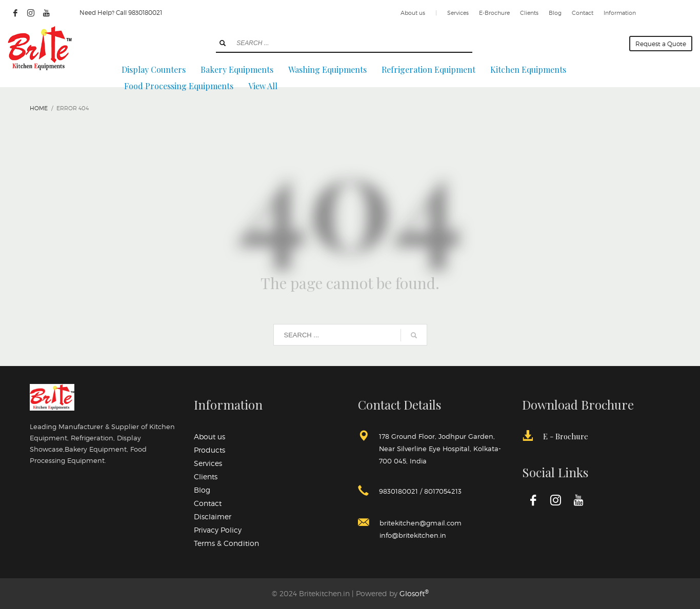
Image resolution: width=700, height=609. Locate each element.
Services (458, 13)
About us (413, 13)
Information (620, 13)
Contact (583, 13)
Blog (555, 13)
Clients (529, 13)
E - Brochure (566, 436)
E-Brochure (494, 13)
